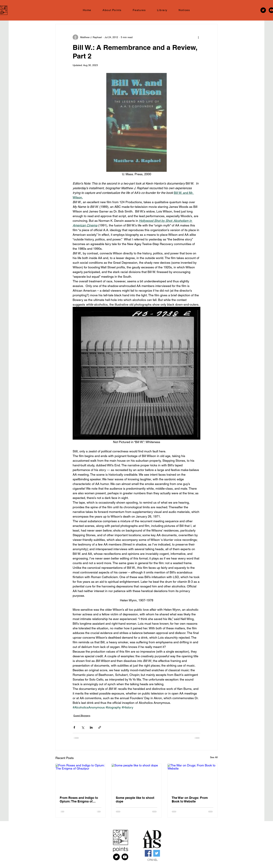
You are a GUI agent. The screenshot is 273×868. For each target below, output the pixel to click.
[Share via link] (100, 727)
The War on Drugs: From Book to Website (190, 800)
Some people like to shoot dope (135, 800)
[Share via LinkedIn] (91, 727)
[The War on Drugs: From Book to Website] (192, 778)
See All (214, 757)
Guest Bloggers (82, 716)
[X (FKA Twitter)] (116, 857)
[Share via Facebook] (74, 727)
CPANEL (152, 860)
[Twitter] (263, 10)
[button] (139, 10)
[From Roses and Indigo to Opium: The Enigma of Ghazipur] (81, 778)
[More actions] (198, 37)
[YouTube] (125, 857)
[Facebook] (148, 853)
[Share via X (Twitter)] (83, 727)
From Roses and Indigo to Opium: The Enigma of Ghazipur (79, 800)
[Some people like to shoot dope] (137, 778)
